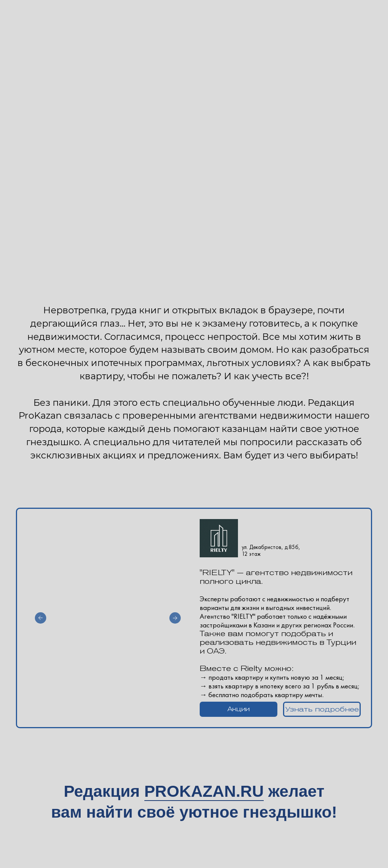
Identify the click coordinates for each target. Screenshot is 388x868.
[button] (239, 709)
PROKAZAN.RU (204, 791)
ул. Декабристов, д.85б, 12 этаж (271, 551)
